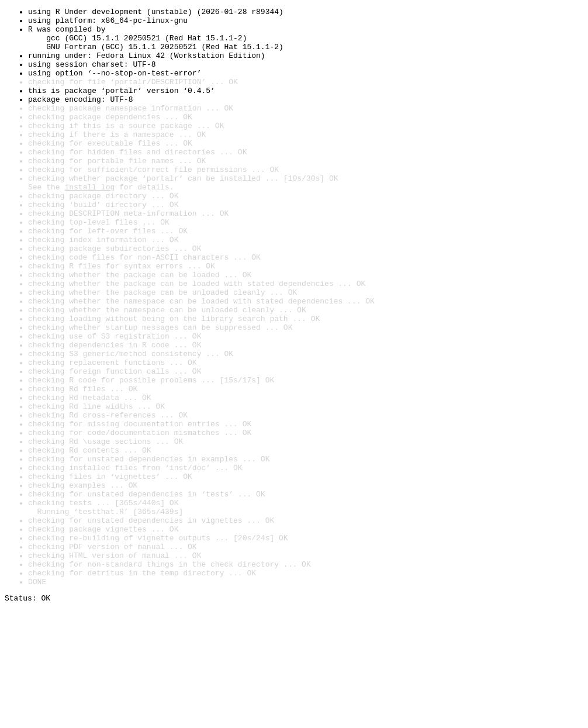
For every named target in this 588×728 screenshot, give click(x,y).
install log (89, 223)
